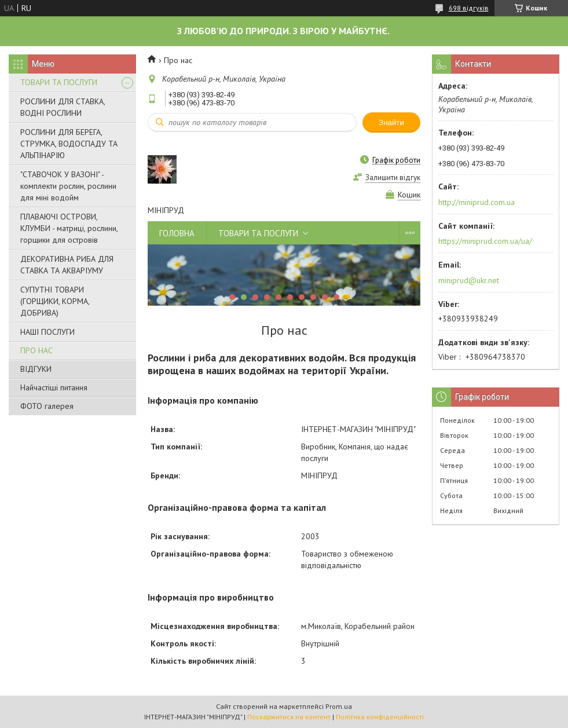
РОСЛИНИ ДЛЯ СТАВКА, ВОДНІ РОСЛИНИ (63, 107)
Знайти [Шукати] (391, 122)
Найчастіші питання (54, 387)
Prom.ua (339, 706)
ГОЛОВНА (177, 233)
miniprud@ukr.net (469, 280)
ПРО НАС (36, 350)
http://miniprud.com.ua (477, 202)
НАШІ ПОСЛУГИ (47, 332)
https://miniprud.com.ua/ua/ (485, 241)
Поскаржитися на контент (289, 717)
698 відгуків (469, 8)
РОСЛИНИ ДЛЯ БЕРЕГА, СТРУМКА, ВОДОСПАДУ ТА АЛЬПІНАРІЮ (69, 144)
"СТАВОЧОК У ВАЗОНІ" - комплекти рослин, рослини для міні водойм (68, 186)
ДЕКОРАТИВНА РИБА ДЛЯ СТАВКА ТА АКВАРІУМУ (67, 265)
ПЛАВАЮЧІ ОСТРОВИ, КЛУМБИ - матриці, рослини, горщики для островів (69, 228)
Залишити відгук (393, 178)
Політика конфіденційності (380, 717)
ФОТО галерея (47, 406)
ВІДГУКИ (36, 369)
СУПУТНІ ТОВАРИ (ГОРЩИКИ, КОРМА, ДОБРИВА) (55, 301)
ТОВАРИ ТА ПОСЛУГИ (59, 82)
